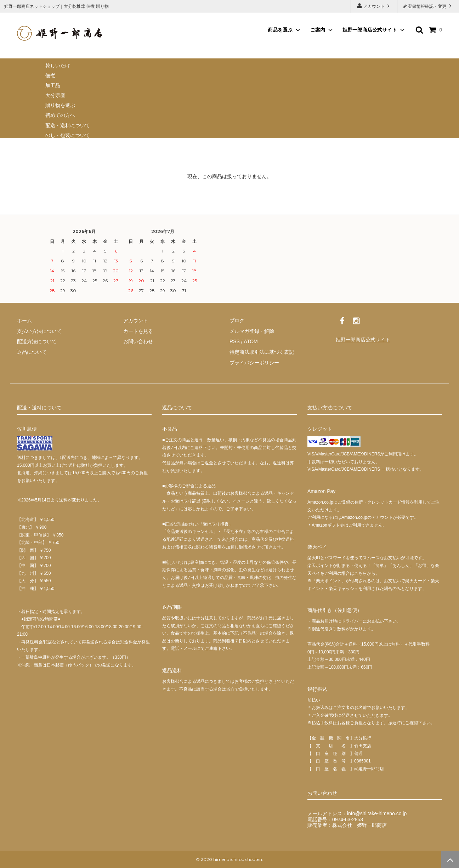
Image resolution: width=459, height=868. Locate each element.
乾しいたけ (58, 66)
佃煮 (50, 75)
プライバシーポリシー (254, 362)
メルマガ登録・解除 (252, 331)
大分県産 (55, 95)
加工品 (53, 85)
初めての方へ (60, 115)
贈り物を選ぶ (60, 105)
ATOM (251, 341)
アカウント (374, 6)
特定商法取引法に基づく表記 (262, 352)
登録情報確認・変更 (428, 6)
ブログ (237, 320)
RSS (235, 341)
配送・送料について (68, 125)
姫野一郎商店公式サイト (370, 30)
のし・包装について (68, 135)
